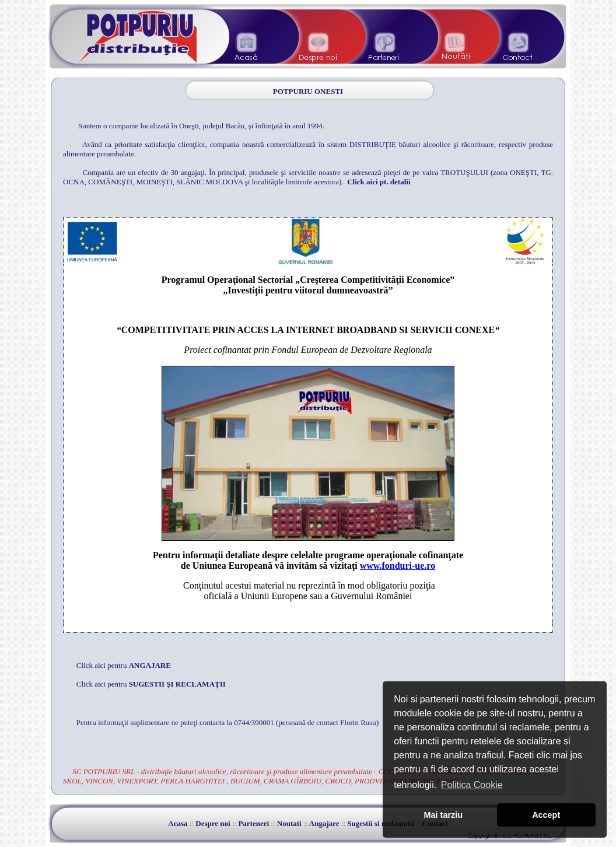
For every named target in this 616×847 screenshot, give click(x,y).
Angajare (324, 823)
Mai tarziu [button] (443, 815)
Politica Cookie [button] (472, 785)
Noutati (289, 823)
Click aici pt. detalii (379, 182)
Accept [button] (546, 815)
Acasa (178, 823)
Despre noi (213, 823)
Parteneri (253, 823)
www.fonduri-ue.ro (398, 566)
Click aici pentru (124, 665)
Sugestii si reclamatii (381, 823)
